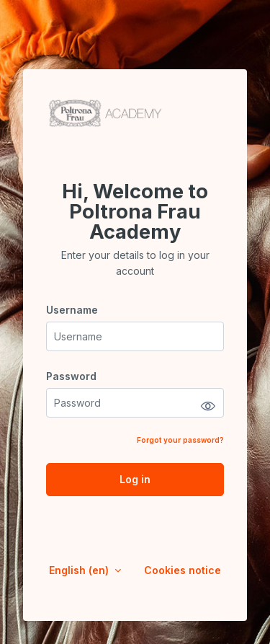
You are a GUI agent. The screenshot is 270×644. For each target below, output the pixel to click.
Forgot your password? (180, 440)
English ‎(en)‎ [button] (80, 570)
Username (72, 310)
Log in (135, 479)
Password (71, 376)
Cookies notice (183, 570)
